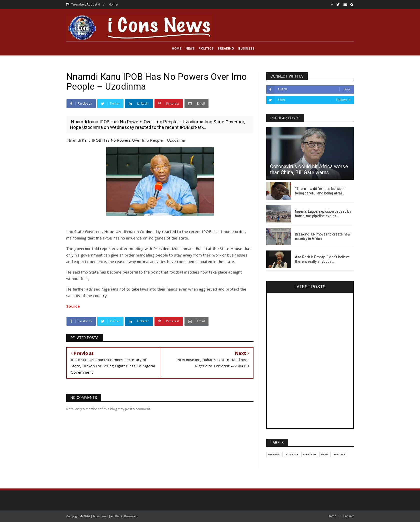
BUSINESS (246, 48)
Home (113, 4)
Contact (348, 516)
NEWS (190, 48)
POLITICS (206, 48)
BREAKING (226, 48)
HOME (177, 48)
